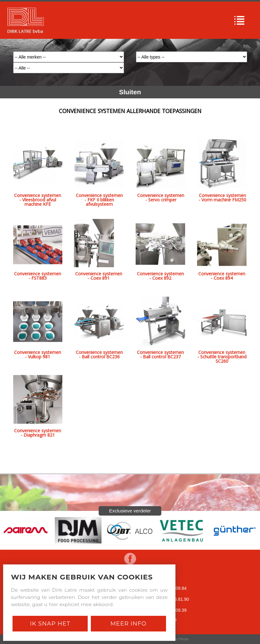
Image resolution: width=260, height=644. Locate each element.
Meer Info (128, 623)
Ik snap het (50, 623)
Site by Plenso (178, 639)
